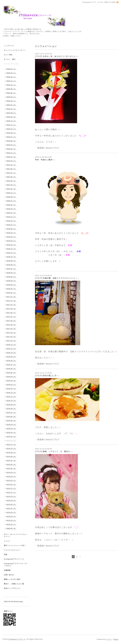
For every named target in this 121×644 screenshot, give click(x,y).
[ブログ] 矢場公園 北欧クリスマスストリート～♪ (57, 278)
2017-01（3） (12, 341)
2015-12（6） (12, 393)
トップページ (9, 46)
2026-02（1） (12, 77)
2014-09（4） (12, 452)
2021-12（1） (12, 165)
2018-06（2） (12, 273)
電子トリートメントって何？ (15, 546)
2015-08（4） (12, 409)
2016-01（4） (12, 389)
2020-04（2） (12, 209)
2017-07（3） (12, 317)
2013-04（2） (12, 516)
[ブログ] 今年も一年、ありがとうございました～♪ (57, 56)
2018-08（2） (12, 265)
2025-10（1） (12, 85)
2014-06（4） (12, 464)
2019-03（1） (12, 237)
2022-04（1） (12, 161)
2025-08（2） (12, 89)
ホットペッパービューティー (15, 50)
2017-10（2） (12, 305)
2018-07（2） (12, 269)
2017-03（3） (12, 333)
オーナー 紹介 (10, 59)
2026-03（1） (12, 73)
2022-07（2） (12, 157)
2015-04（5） (12, 425)
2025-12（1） (12, 81)
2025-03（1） (12, 101)
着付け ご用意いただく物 (14, 584)
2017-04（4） (12, 329)
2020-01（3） (12, 213)
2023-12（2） (12, 121)
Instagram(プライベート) (14, 559)
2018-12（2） (12, 249)
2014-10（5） (12, 448)
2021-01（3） (12, 189)
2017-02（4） (12, 337)
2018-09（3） (12, 261)
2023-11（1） (12, 125)
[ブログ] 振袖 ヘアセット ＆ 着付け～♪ (54, 451)
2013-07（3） (12, 508)
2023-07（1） (12, 137)
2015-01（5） (12, 437)
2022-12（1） (12, 153)
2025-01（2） (12, 105)
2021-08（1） (12, 169)
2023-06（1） (12, 141)
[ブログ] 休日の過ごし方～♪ (47, 376)
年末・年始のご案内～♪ (45, 160)
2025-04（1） (12, 97)
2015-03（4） (12, 429)
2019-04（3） (12, 233)
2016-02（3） (12, 385)
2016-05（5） (12, 373)
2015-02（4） (12, 433)
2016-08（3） (12, 361)
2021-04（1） (12, 181)
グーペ (109, 639)
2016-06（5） (12, 369)
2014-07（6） (12, 460)
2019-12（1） (12, 217)
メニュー (7, 541)
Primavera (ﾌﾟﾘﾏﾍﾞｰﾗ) (17, 639)
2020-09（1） (12, 197)
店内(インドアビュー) (12, 588)
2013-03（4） (12, 520)
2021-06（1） (12, 177)
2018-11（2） (12, 253)
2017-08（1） (12, 313)
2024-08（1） (12, 113)
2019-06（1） (12, 229)
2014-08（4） (12, 456)
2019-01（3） (12, 245)
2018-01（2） (12, 293)
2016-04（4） (12, 377)
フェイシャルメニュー (12, 550)
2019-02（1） (12, 241)
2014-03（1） (12, 476)
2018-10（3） (12, 257)
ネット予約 (8, 55)
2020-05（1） (12, 205)
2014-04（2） (12, 472)
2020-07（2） (12, 201)
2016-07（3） (12, 365)
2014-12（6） (12, 441)
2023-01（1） (12, 149)
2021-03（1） (12, 185)
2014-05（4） (12, 468)
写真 (6, 555)
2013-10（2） (12, 496)
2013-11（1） (12, 492)
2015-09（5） (12, 405)
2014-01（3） (12, 484)
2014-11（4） (12, 444)
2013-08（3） (12, 504)
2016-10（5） (12, 353)
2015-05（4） (12, 421)
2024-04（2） (12, 117)
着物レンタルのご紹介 (12, 579)
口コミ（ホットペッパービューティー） (16, 535)
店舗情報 (7, 570)
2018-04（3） (12, 281)
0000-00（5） (12, 528)
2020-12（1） (12, 193)
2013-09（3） (12, 500)
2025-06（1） (12, 93)
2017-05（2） (12, 325)
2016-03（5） (12, 381)
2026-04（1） (12, 69)
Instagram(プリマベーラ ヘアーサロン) (15, 565)
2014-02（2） (12, 480)
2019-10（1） (12, 221)
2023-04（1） (12, 145)
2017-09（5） (12, 309)
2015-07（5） (12, 413)
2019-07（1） (12, 225)
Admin (116, 639)
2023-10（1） (12, 129)
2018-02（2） (12, 289)
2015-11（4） (12, 397)
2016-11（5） (12, 349)
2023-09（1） (12, 133)
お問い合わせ (9, 575)
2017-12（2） (12, 297)
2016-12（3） (12, 345)
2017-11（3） (12, 301)
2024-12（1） (12, 109)
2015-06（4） (12, 417)
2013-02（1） (12, 524)
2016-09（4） (12, 357)
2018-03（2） (12, 285)
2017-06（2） (12, 321)
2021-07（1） (12, 173)
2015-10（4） (12, 401)
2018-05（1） (12, 277)
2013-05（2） (12, 512)
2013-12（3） (12, 488)
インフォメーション (11, 64)
